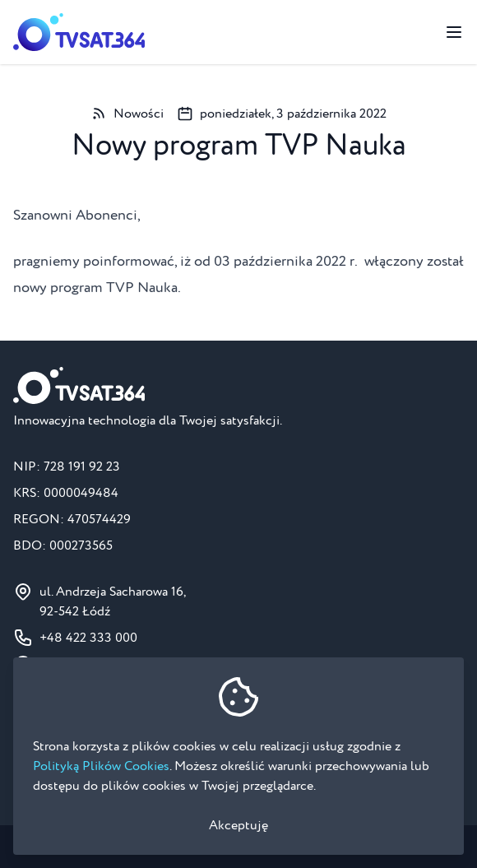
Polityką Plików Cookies (101, 766)
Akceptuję (238, 825)
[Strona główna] (79, 32)
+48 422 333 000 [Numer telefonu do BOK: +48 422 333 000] (88, 638)
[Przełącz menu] (454, 32)
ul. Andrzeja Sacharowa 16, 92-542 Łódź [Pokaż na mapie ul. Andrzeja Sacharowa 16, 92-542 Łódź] (113, 601)
